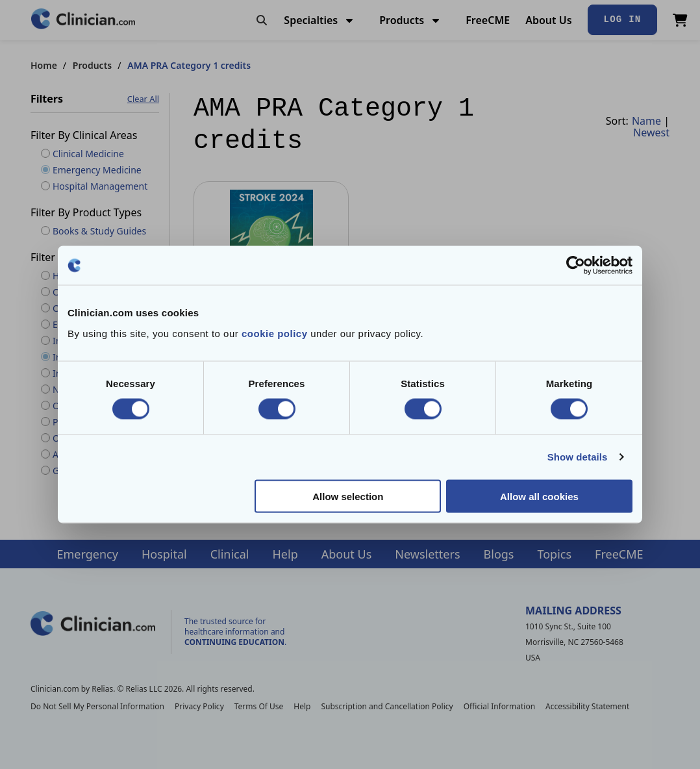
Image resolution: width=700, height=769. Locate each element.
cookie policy (275, 333)
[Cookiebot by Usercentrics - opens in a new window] (576, 266)
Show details (578, 457)
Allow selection (348, 496)
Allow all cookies (539, 496)
